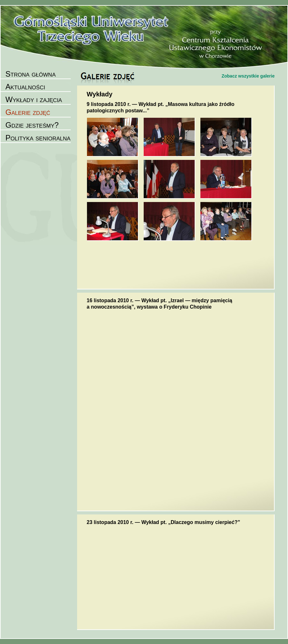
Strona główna (31, 74)
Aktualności (25, 87)
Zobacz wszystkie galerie (248, 76)
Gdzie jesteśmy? (32, 125)
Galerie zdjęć (28, 112)
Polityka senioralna (38, 138)
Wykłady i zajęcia (34, 99)
